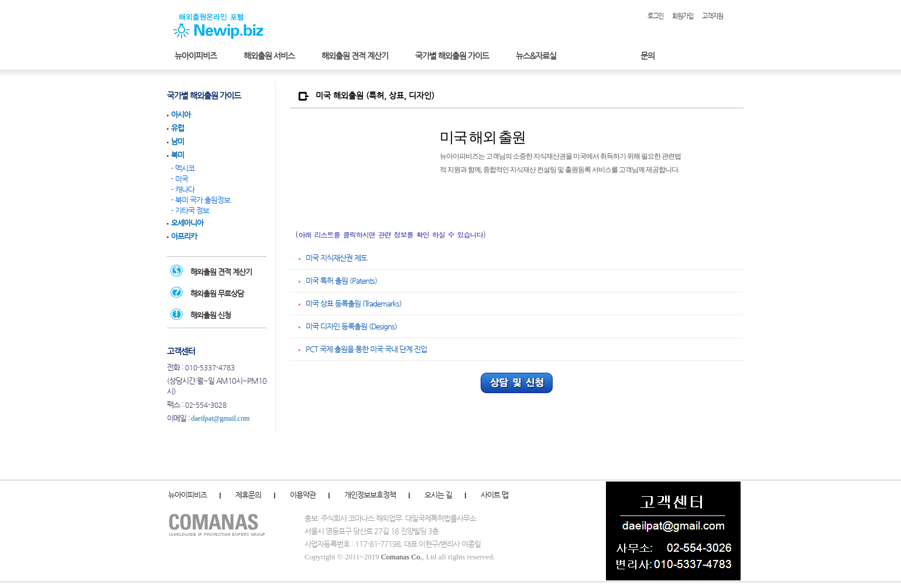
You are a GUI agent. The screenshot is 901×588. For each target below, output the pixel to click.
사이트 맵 (494, 495)
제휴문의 (248, 495)
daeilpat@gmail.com (221, 418)
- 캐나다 (183, 189)
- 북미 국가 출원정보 (201, 200)
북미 (177, 155)
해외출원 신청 (210, 315)
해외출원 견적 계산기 (355, 56)
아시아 (181, 114)
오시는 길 (438, 495)
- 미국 (179, 179)
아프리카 (184, 236)
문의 (648, 56)
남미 (177, 141)
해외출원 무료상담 (217, 293)
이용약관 (303, 495)
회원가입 (683, 16)
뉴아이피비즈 (196, 56)
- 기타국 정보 (190, 210)
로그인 (655, 16)
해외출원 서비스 (269, 56)
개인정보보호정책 (370, 495)
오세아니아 (187, 223)
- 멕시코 (183, 168)
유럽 (177, 128)
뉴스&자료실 (536, 56)
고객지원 (712, 16)
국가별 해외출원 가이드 (452, 56)
